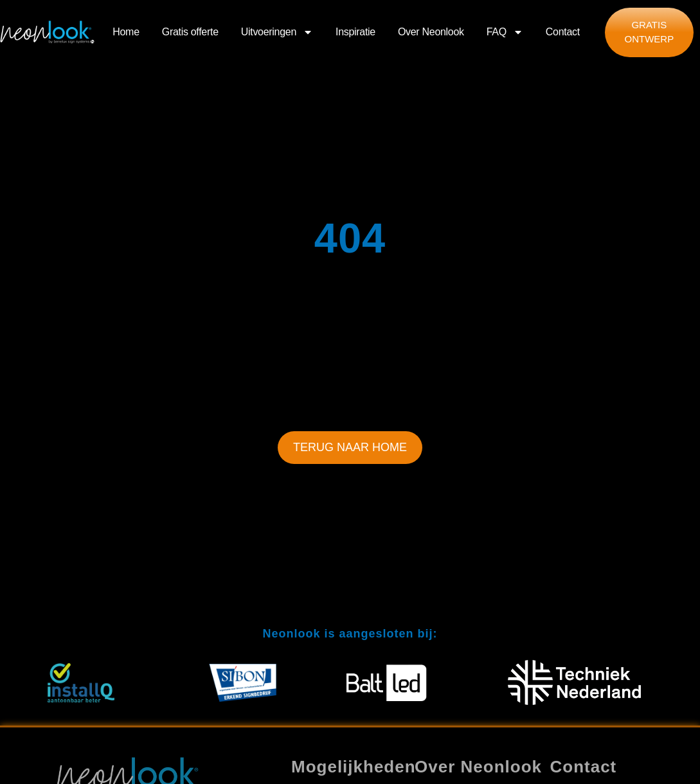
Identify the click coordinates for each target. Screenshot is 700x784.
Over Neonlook (431, 32)
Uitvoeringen (277, 32)
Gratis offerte (190, 32)
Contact (563, 32)
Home (126, 32)
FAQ (505, 32)
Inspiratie (355, 32)
